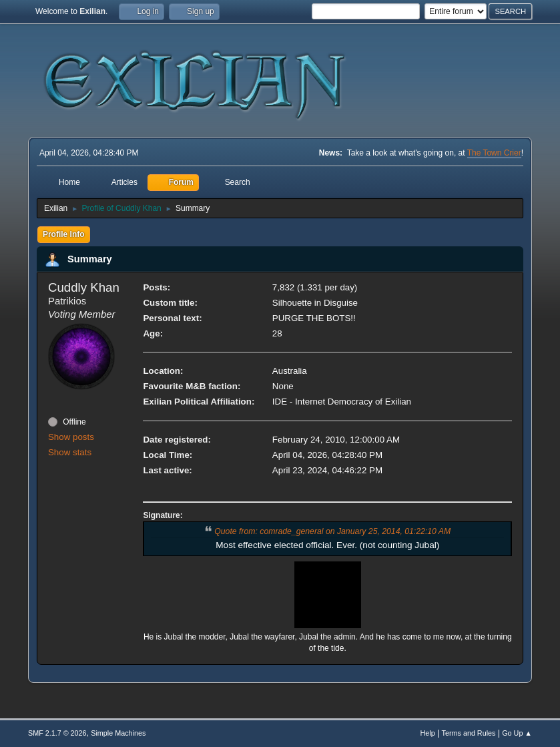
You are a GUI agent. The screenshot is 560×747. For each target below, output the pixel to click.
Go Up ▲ (517, 733)
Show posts (71, 437)
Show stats (70, 452)
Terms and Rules (469, 733)
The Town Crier (494, 153)
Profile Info (64, 234)
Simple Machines (118, 733)
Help (428, 733)
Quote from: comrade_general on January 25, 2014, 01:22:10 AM (332, 531)
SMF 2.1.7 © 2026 (57, 733)
